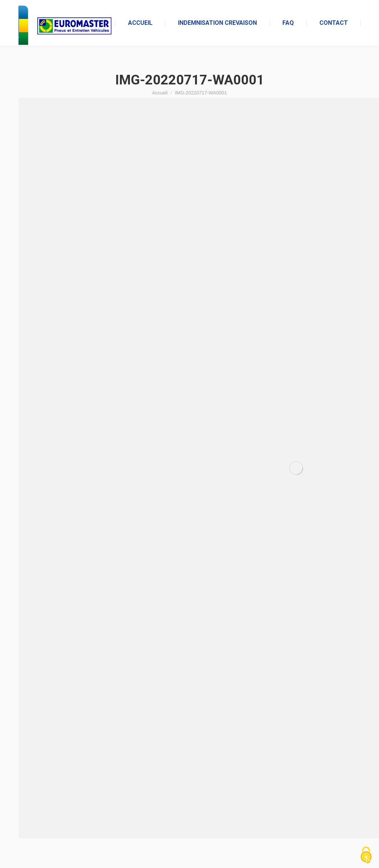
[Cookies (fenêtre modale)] (366, 855)
